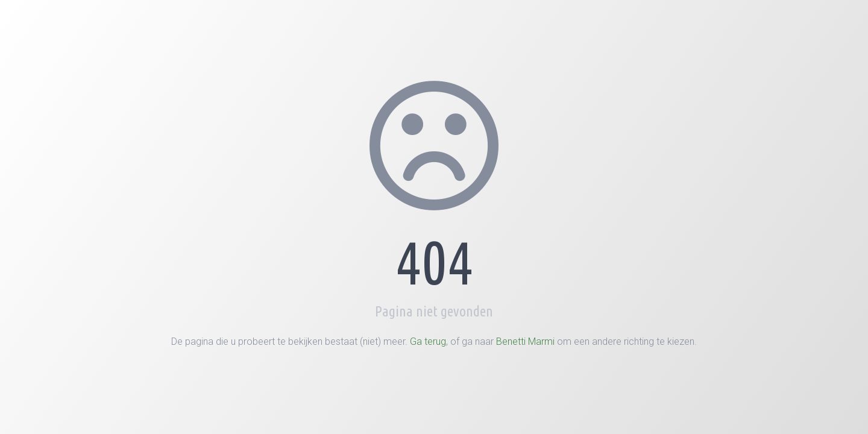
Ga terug (428, 341)
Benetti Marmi (525, 341)
